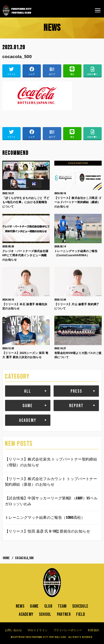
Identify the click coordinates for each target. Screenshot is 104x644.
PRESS (76, 391)
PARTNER (64, 614)
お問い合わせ (13, 630)
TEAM (62, 606)
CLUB (48, 606)
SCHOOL (45, 614)
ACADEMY (28, 420)
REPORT (76, 406)
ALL (28, 391)
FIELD (81, 614)
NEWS (20, 606)
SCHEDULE (80, 606)
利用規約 (93, 630)
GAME (28, 406)
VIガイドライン (38, 630)
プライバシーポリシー (68, 630)
